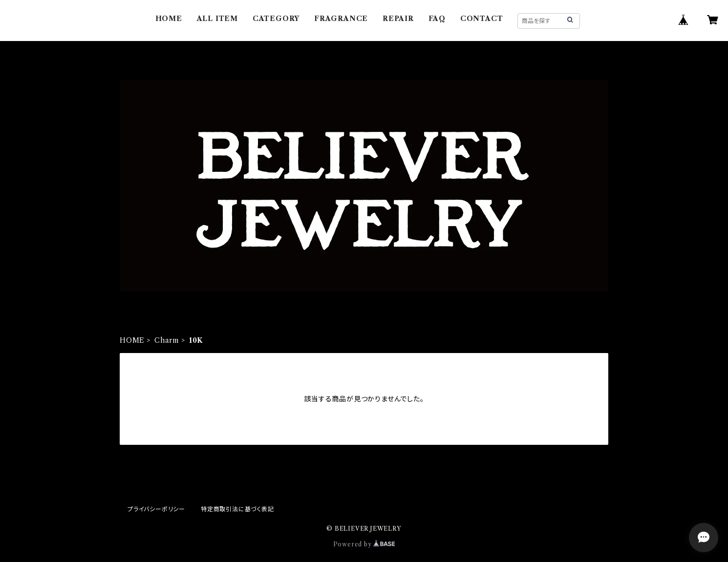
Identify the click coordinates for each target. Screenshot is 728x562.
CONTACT (482, 19)
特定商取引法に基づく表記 (237, 509)
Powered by (364, 544)
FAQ (437, 19)
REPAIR (398, 19)
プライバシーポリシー (156, 509)
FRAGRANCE (341, 19)
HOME (169, 19)
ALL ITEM (217, 19)
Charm (167, 340)
